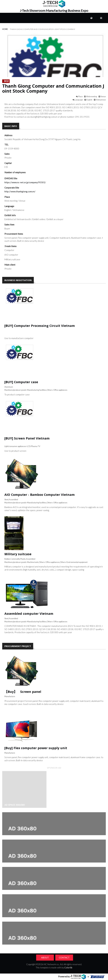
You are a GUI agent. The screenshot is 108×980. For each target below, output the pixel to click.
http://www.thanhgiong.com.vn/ (20, 191)
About (45, 958)
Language (9, 206)
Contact (64, 958)
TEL (6, 145)
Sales (7, 154)
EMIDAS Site (11, 178)
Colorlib (68, 968)
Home (5, 29)
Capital (8, 163)
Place (7, 197)
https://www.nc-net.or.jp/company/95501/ (25, 182)
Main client (10, 265)
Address (8, 135)
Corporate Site (12, 188)
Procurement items (14, 234)
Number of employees (15, 172)
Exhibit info (10, 215)
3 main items (10, 246)
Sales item (9, 225)
